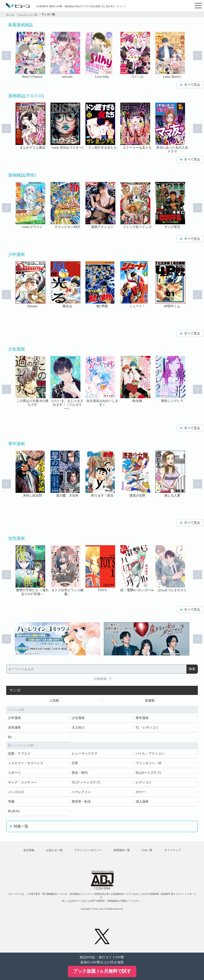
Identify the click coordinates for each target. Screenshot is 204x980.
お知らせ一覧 (54, 850)
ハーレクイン (81, 792)
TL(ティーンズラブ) (86, 782)
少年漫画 (14, 718)
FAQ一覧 (147, 850)
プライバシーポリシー (88, 850)
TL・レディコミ (147, 728)
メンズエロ (16, 792)
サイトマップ (172, 850)
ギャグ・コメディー (22, 782)
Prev (6, 56)
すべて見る (192, 85)
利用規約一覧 (122, 850)
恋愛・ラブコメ (19, 754)
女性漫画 (14, 728)
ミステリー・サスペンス (26, 763)
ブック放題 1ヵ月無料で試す (102, 971)
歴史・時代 (80, 773)
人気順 (54, 701)
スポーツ (14, 773)
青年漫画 (142, 718)
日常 (75, 763)
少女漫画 (78, 718)
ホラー (140, 792)
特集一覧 (21, 826)
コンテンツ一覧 (28, 14)
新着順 (150, 701)
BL (10, 737)
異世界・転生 (81, 802)
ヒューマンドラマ (85, 754)
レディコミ (144, 782)
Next (198, 56)
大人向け (78, 728)
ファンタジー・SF (149, 763)
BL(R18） (15, 811)
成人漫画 (142, 802)
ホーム (10, 14)
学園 (11, 802)
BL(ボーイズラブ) (148, 773)
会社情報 (29, 850)
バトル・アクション (150, 754)
